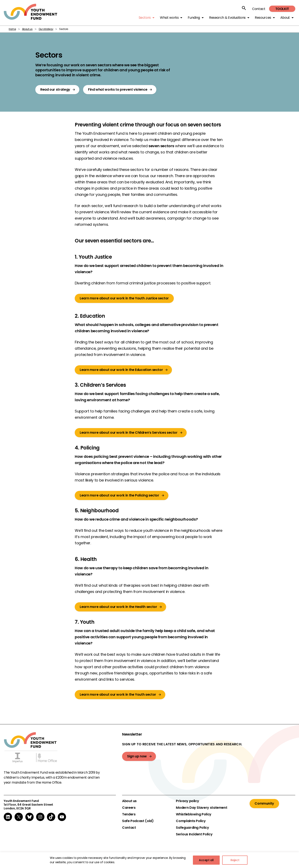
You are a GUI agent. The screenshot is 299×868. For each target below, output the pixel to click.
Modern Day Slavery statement (202, 808)
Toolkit (282, 9)
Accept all (206, 860)
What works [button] (169, 18)
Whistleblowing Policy (194, 814)
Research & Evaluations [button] (227, 18)
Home (12, 29)
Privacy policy (187, 801)
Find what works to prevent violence (118, 90)
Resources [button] (263, 18)
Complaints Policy (191, 821)
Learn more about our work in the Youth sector (118, 695)
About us (27, 29)
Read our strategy (55, 90)
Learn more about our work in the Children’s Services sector (129, 433)
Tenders (129, 814)
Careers (129, 808)
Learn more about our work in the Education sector (121, 370)
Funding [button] (194, 18)
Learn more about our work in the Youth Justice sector (124, 298)
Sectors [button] (145, 18)
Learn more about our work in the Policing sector (119, 495)
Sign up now (137, 756)
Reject (235, 860)
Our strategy (46, 29)
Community (264, 803)
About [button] (285, 18)
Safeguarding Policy (192, 828)
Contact (259, 9)
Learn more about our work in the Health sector (118, 607)
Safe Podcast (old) (138, 821)
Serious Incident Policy (194, 834)
